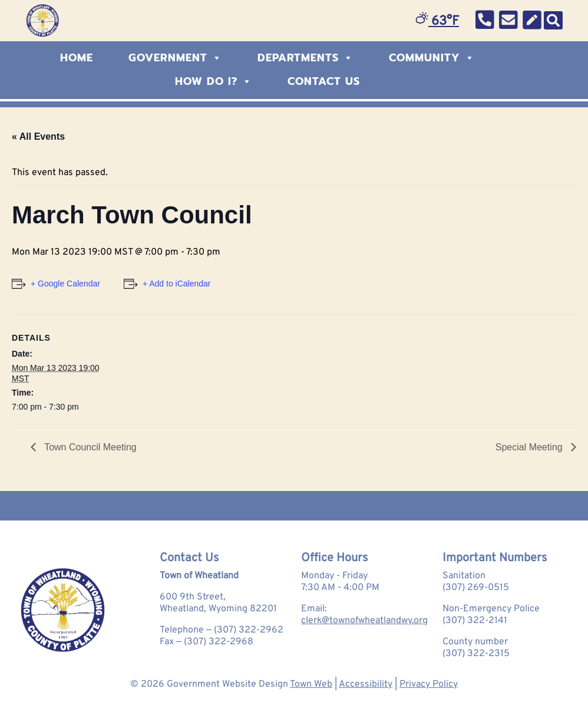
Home (77, 58)
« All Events (38, 136)
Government (175, 58)
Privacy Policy (429, 684)
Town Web (311, 684)
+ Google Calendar (65, 284)
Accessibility (366, 684)
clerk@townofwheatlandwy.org (364, 621)
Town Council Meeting (89, 447)
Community (432, 58)
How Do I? (214, 81)
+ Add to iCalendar (177, 284)
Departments (305, 58)
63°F (437, 22)
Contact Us (324, 81)
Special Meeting (530, 447)
